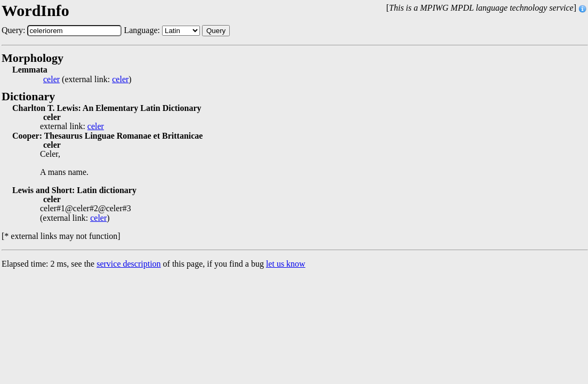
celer (51, 79)
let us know (286, 264)
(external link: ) (87, 79)
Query (216, 31)
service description (128, 264)
